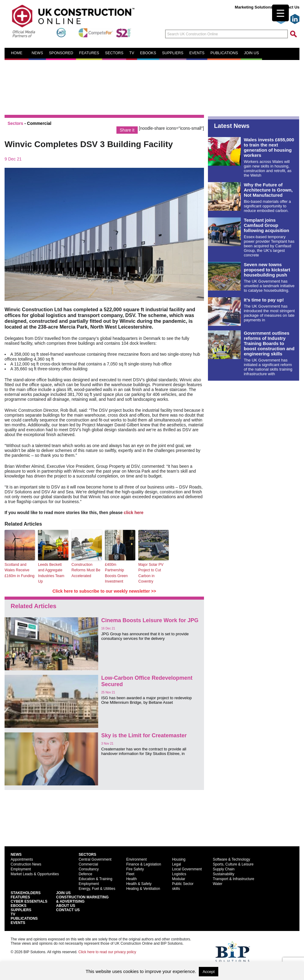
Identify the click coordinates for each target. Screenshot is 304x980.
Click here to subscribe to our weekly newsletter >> (104, 591)
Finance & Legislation (144, 864)
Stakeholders (26, 893)
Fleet (130, 874)
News (37, 53)
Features (89, 53)
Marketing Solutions (254, 7)
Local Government (187, 869)
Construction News (26, 864)
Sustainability (224, 874)
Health (131, 879)
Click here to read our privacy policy (107, 952)
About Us (66, 905)
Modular (179, 879)
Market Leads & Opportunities (35, 874)
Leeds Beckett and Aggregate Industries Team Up (53, 573)
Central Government (95, 859)
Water (218, 883)
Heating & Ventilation (143, 888)
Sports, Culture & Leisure (233, 864)
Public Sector (183, 883)
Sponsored (61, 53)
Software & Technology (231, 859)
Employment (21, 869)
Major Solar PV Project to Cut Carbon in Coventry (151, 573)
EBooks (19, 905)
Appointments (22, 859)
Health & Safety (139, 883)
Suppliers (173, 53)
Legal (176, 864)
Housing (179, 859)
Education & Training (96, 879)
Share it (127, 130)
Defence (86, 874)
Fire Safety (135, 869)
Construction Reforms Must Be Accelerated (86, 570)
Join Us (64, 893)
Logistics (179, 874)
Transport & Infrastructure (233, 879)
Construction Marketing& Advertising (83, 899)
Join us (251, 53)
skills (176, 888)
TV (132, 53)
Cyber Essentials (29, 901)
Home (17, 53)
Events (197, 53)
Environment (136, 859)
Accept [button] (209, 972)
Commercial (39, 123)
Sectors (114, 53)
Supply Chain (224, 869)
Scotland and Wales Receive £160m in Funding (19, 570)
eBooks (148, 53)
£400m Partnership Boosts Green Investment (116, 573)
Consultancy (89, 869)
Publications (224, 53)
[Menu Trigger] (280, 13)
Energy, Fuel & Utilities (97, 888)
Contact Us (289, 7)
